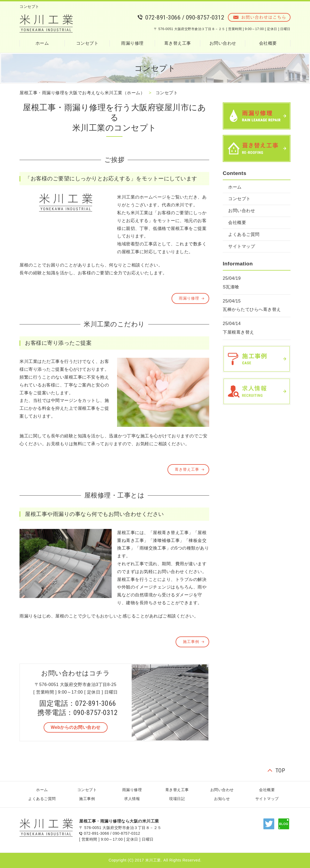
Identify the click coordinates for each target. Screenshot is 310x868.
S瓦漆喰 (231, 287)
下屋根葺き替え (238, 332)
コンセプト (87, 43)
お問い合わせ (223, 43)
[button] (75, 727)
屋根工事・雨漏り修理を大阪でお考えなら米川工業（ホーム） (82, 93)
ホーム (42, 43)
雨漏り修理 (132, 43)
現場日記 (177, 799)
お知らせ (222, 799)
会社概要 (268, 43)
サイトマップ (242, 246)
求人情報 (132, 799)
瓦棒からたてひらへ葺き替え (252, 309)
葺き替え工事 (178, 43)
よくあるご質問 (244, 234)
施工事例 (191, 642)
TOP (280, 771)
